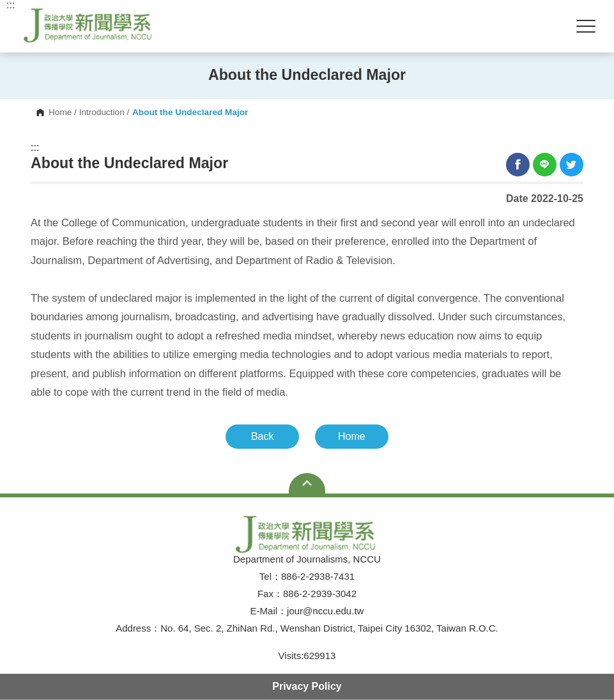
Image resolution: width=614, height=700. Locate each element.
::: (35, 148)
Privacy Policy (307, 686)
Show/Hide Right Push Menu (586, 26)
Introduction (102, 113)
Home (60, 113)
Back (263, 436)
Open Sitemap (307, 483)
